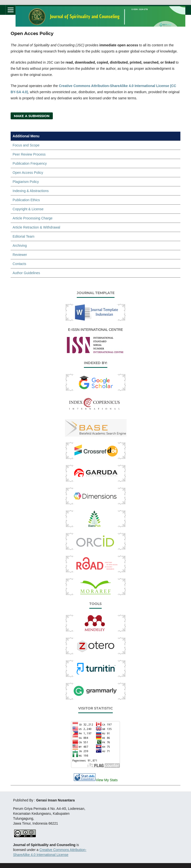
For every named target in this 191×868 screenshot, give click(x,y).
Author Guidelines (26, 273)
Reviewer (20, 255)
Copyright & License (28, 209)
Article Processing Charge (33, 218)
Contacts (19, 264)
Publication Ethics (26, 200)
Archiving (20, 246)
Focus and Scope (26, 145)
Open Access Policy (28, 173)
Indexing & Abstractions (31, 191)
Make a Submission (32, 116)
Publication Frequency (30, 163)
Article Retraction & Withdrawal (36, 227)
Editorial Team (23, 236)
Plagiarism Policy (26, 182)
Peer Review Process (29, 154)
